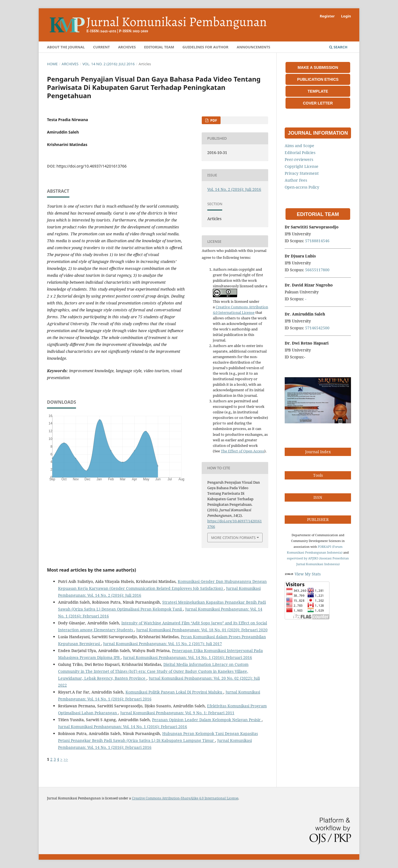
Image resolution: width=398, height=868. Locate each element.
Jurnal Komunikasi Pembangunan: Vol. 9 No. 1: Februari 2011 (177, 713)
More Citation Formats (233, 538)
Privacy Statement (302, 173)
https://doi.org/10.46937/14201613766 (91, 166)
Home (52, 64)
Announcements (253, 47)
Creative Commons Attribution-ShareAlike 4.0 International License (185, 798)
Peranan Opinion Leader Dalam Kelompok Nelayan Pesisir (207, 720)
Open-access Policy (302, 187)
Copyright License (302, 166)
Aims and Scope (299, 146)
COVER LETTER (318, 103)
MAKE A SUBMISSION (318, 67)
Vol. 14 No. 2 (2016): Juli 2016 (108, 64)
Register (327, 16)
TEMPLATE (318, 91)
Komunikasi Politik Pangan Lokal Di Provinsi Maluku (174, 692)
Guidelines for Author (205, 47)
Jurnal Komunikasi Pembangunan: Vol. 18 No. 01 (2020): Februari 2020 (202, 630)
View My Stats (308, 574)
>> (66, 759)
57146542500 (317, 328)
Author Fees (296, 180)
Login (346, 16)
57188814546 (317, 241)
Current (102, 47)
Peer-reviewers (299, 159)
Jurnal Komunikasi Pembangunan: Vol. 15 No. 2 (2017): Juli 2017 (163, 644)
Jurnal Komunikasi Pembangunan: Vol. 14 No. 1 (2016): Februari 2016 (188, 657)
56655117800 (317, 270)
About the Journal (66, 47)
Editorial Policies (300, 153)
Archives (127, 47)
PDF (213, 120)
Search (338, 47)
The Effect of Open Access (243, 451)
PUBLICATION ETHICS (318, 79)
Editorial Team (159, 47)
